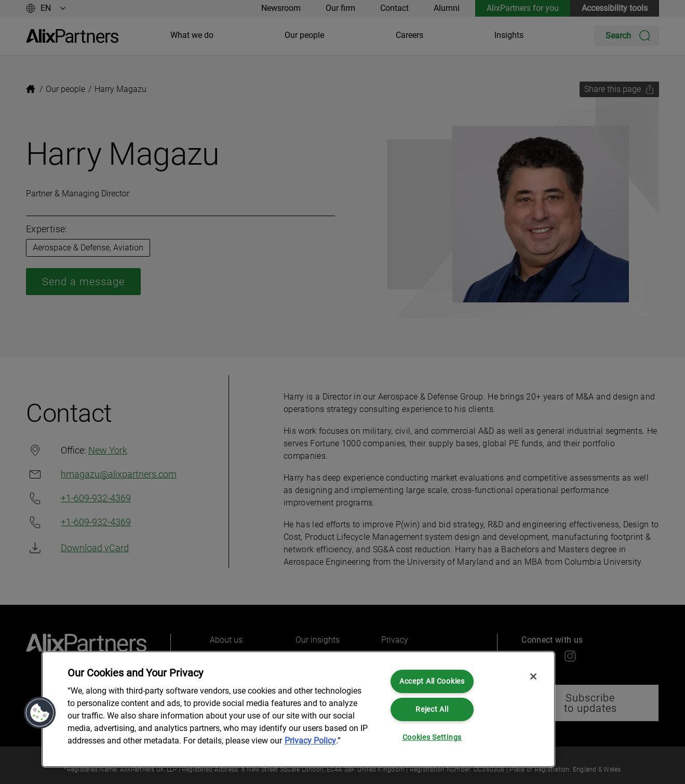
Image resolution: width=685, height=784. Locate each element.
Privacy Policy (310, 741)
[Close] (533, 676)
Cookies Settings (432, 738)
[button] (40, 713)
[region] (298, 709)
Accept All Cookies (432, 681)
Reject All (432, 709)
